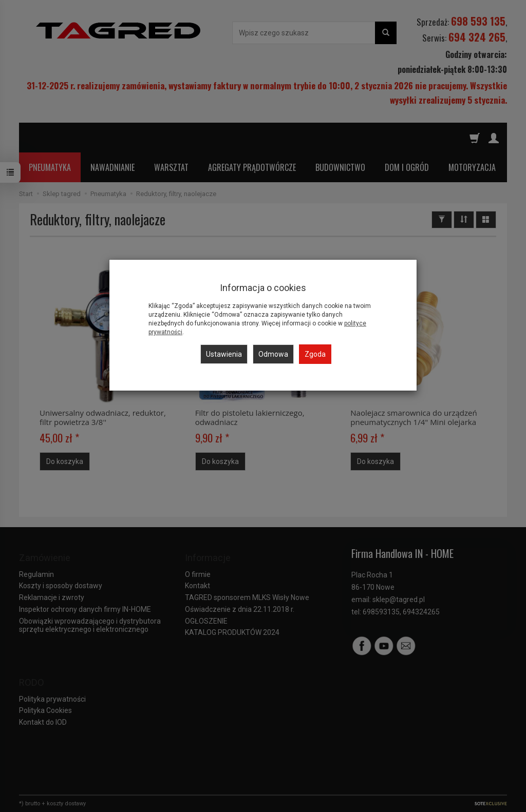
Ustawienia (224, 354)
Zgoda (315, 354)
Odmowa (273, 354)
